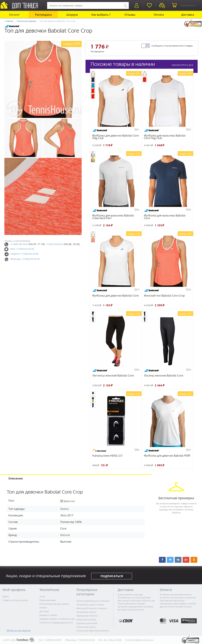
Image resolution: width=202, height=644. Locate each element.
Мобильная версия (19, 631)
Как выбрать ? (101, 15)
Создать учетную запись (15, 600)
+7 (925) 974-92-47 (55, 244)
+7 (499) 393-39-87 (19, 244)
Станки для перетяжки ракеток (93, 631)
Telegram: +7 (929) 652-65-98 (24, 254)
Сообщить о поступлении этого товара (172, 46)
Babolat (65, 535)
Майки (65, 509)
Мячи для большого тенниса (92, 608)
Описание (16, 478)
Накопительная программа (54, 604)
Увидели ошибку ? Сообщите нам (57, 619)
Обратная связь (48, 600)
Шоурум (72, 15)
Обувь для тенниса (86, 619)
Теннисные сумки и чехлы (90, 605)
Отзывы (130, 15)
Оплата (159, 15)
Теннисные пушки (86, 627)
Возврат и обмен (48, 615)
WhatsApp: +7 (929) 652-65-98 (25, 259)
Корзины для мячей (87, 623)
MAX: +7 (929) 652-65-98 (22, 249)
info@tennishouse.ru (143, 640)
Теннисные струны (86, 612)
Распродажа (43, 15)
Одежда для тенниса (87, 616)
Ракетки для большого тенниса (93, 601)
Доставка (188, 15)
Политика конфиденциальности (56, 623)
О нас (42, 596)
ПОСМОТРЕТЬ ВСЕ (182, 65)
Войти (6, 596)
